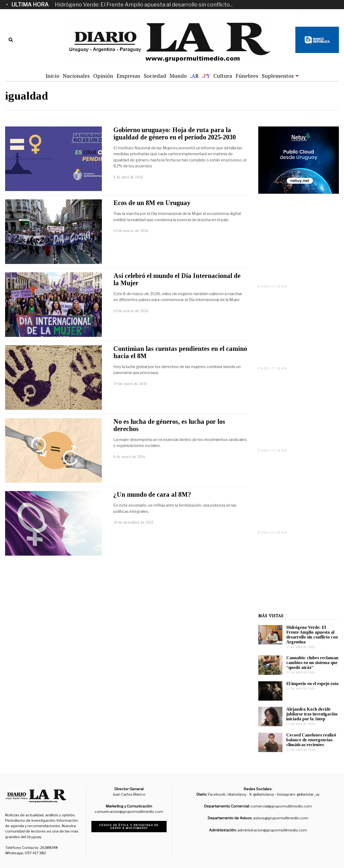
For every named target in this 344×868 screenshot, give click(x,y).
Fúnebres (247, 76)
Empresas (128, 76)
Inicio (52, 76)
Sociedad (155, 76)
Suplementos (278, 76)
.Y (206, 76)
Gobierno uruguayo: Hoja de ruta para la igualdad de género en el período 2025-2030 (175, 133)
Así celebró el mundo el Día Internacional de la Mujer (177, 279)
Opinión (103, 76)
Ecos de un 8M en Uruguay (152, 203)
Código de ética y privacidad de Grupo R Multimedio (129, 827)
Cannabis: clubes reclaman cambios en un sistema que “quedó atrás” (312, 663)
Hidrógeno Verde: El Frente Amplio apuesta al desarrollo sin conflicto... (144, 5)
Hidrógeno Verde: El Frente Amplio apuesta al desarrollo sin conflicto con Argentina (312, 635)
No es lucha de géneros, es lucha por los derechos (169, 425)
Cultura (223, 76)
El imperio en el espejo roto (312, 684)
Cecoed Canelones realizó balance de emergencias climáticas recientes (311, 740)
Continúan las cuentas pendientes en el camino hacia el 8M (180, 352)
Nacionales (76, 76)
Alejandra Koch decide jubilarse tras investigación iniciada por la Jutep (312, 714)
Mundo (178, 76)
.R (194, 76)
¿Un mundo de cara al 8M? (152, 494)
